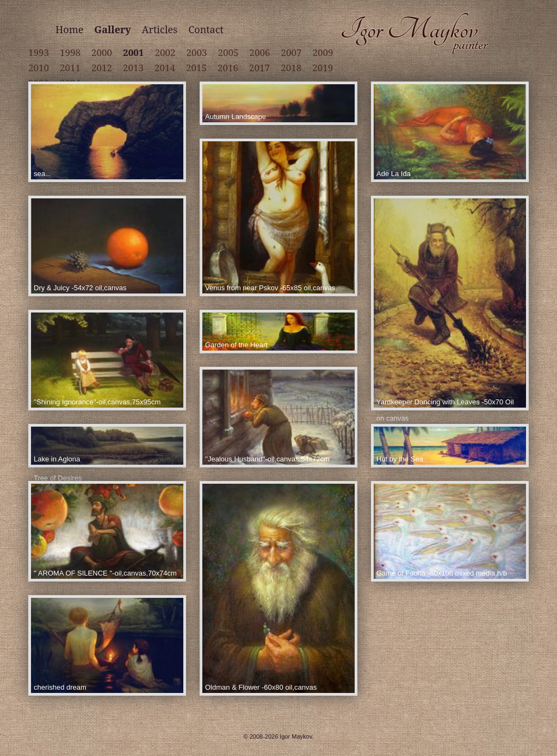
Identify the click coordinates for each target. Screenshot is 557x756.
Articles (160, 29)
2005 (228, 52)
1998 (70, 52)
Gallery (112, 29)
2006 (260, 52)
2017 (259, 68)
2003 (196, 52)
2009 (323, 52)
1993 (39, 52)
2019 (323, 68)
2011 (70, 68)
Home (69, 29)
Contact (206, 29)
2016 (228, 68)
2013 (133, 68)
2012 (102, 68)
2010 (39, 68)
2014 (165, 68)
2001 (133, 52)
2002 (165, 52)
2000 (102, 52)
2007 (292, 52)
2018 (291, 68)
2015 (196, 68)
